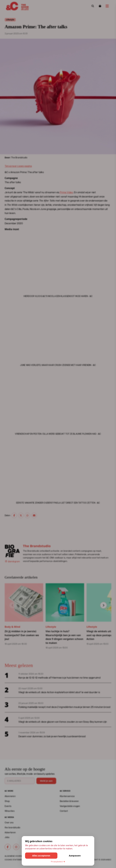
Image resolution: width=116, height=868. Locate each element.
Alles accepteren (41, 856)
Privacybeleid (58, 862)
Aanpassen (75, 856)
